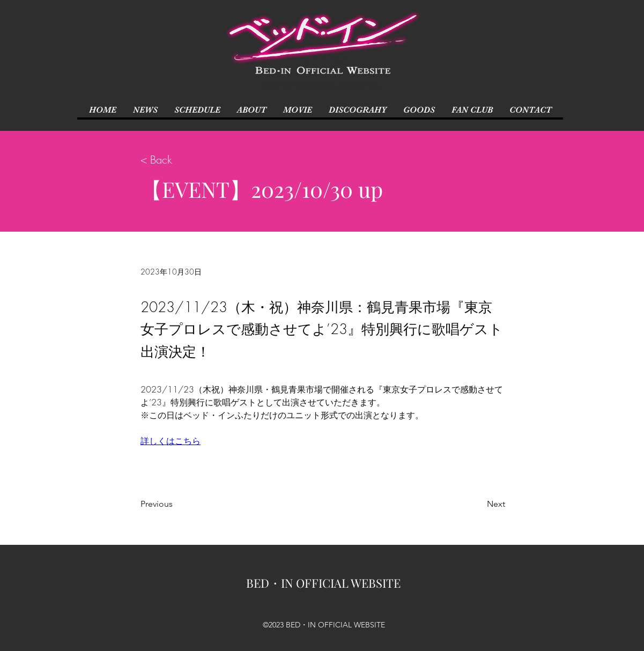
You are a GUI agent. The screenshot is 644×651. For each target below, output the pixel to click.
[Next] (478, 504)
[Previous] (176, 504)
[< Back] (176, 160)
